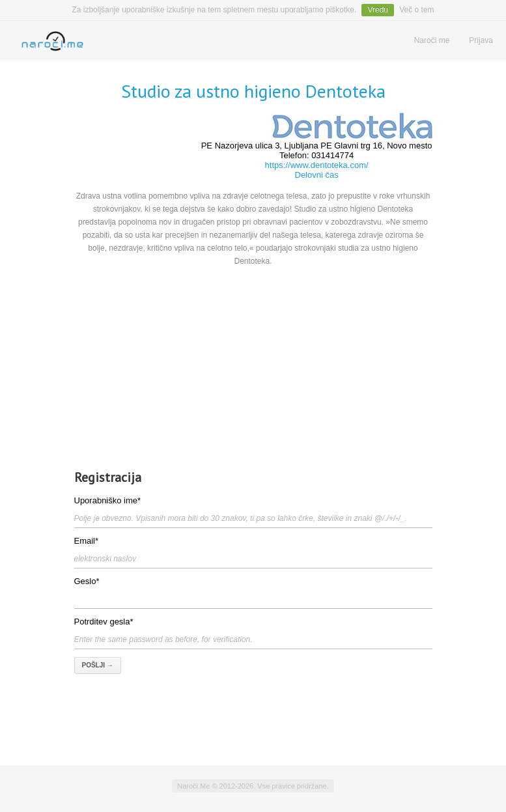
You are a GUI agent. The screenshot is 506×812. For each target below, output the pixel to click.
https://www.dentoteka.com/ (317, 165)
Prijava (481, 40)
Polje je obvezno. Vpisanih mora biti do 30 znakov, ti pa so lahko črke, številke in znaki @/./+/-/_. (241, 518)
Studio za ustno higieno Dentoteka (253, 91)
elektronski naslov (105, 559)
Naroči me (432, 40)
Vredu (378, 10)
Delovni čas (317, 175)
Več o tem (416, 10)
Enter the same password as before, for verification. (163, 639)
